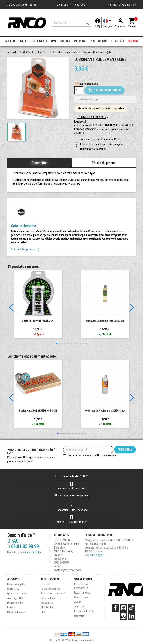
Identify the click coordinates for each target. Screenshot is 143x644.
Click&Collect (48, 607)
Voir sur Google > (95, 555)
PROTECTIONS (99, 41)
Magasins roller (15, 603)
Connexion (80, 616)
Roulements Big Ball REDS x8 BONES (38, 411)
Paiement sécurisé (51, 589)
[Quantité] (79, 90)
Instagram (123, 616)
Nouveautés (47, 603)
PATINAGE (80, 41)
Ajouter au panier (104, 90)
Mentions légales (16, 584)
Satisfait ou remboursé (53, 594)
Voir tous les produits (26, 249)
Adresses (79, 607)
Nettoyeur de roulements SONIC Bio (105, 321)
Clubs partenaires (16, 612)
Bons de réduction (84, 611)
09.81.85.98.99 (23, 547)
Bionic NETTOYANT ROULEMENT (38, 321)
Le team (11, 607)
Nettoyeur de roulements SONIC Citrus (105, 411)
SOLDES (133, 41)
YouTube (123, 608)
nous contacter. (33, 552)
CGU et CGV (13, 589)
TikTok (132, 608)
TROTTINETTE (39, 41)
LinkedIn (132, 616)
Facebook (115, 608)
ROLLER (10, 41)
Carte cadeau (48, 598)
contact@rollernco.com (67, 570)
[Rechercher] (71, 23)
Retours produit (82, 593)
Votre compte (84, 579)
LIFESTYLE (118, 41)
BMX (54, 41)
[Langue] (107, 23)
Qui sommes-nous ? (18, 594)
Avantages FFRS (16, 598)
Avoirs (78, 602)
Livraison (46, 584)
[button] (83, 133)
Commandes (81, 597)
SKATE (22, 41)
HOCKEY (65, 41)
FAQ (97, 26)
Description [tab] (39, 163)
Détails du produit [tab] (104, 163)
